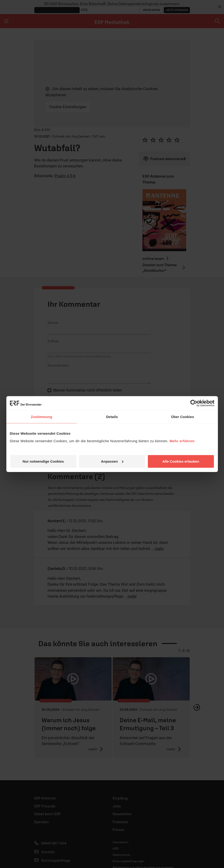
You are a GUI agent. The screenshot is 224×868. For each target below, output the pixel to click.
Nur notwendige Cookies (43, 461)
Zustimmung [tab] (41, 417)
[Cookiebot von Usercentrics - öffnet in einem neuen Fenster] (194, 403)
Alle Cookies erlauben (181, 461)
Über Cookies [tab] (183, 417)
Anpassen (112, 461)
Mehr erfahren (182, 441)
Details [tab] (112, 417)
